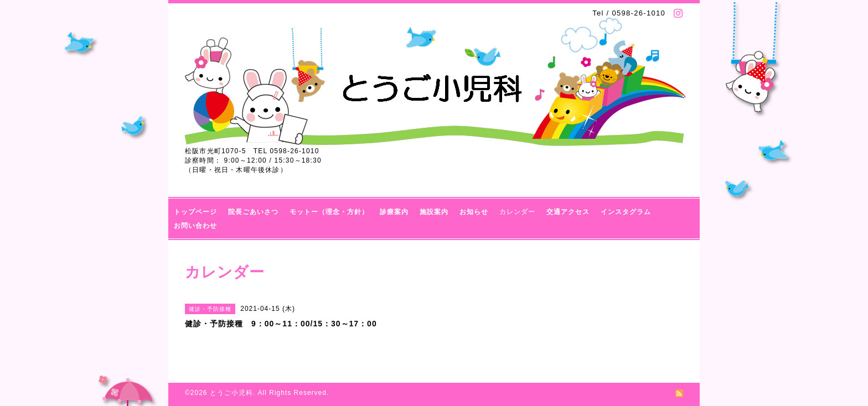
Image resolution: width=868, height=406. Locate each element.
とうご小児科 (231, 393)
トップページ (195, 212)
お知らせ (474, 212)
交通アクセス (568, 212)
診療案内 (394, 212)
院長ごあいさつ (253, 212)
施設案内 (434, 212)
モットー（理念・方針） (329, 212)
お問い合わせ (195, 226)
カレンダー (517, 212)
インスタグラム (626, 212)
